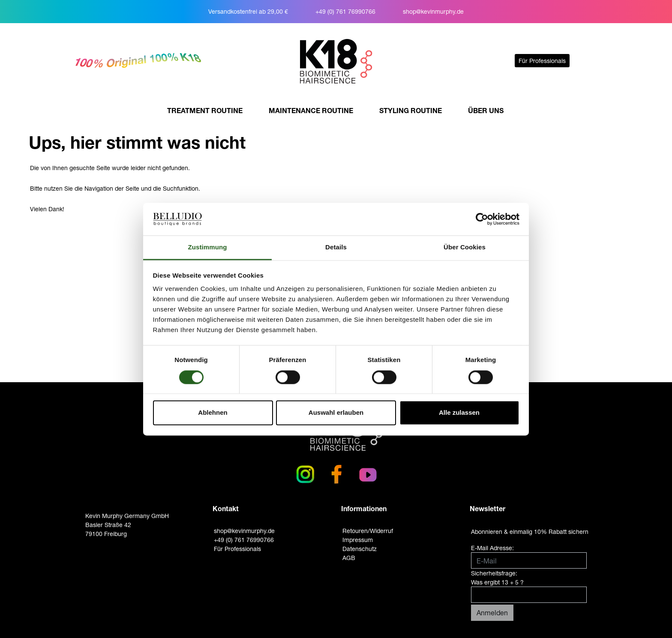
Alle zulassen (459, 413)
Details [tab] (336, 247)
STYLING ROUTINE (411, 110)
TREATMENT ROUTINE (205, 110)
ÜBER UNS (486, 110)
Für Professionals (542, 61)
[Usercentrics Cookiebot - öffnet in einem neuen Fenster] (482, 219)
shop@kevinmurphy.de (433, 11)
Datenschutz (360, 549)
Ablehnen (213, 413)
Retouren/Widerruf (368, 531)
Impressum (358, 540)
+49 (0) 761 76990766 (345, 11)
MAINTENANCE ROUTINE (311, 110)
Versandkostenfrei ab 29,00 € (248, 11)
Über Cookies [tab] (465, 247)
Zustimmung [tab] (208, 247)
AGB (349, 558)
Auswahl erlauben (336, 413)
